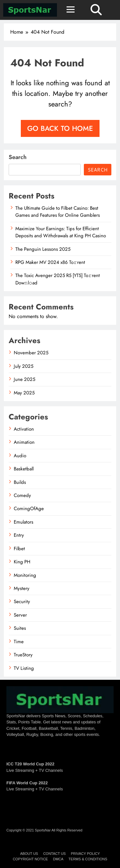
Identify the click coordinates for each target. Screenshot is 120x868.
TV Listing (24, 668)
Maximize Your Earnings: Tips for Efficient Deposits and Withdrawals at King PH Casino (61, 232)
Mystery (22, 588)
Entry (19, 535)
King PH (22, 562)
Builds (20, 482)
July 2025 (24, 366)
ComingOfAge (29, 509)
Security (22, 602)
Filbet (19, 549)
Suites (20, 628)
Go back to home (60, 128)
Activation (24, 429)
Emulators (24, 522)
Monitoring (25, 575)
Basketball (24, 469)
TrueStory (23, 655)
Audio (20, 456)
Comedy (22, 495)
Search (18, 157)
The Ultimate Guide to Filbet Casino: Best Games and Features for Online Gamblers (58, 212)
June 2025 (24, 379)
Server (20, 615)
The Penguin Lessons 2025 (43, 249)
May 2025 (24, 393)
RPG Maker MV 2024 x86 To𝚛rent (50, 262)
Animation (24, 442)
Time (19, 642)
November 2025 (31, 353)
